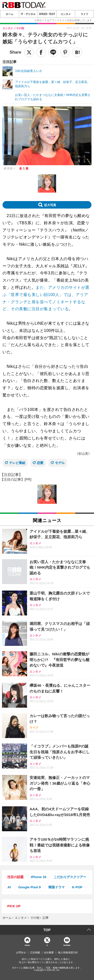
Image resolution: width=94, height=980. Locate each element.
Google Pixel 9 (30, 887)
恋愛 (40, 463)
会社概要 (49, 953)
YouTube (67, 945)
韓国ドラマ (57, 887)
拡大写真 (50, 205)
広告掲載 (35, 953)
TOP (47, 930)
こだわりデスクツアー (70, 877)
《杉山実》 (83, 454)
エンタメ (66, 14)
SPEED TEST (47, 14)
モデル (60, 463)
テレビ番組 (17, 463)
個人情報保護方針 (68, 953)
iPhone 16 (38, 877)
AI (9, 887)
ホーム (10, 14)
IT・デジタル (28, 14)
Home (27, 945)
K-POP (77, 887)
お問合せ (21, 953)
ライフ (84, 14)
